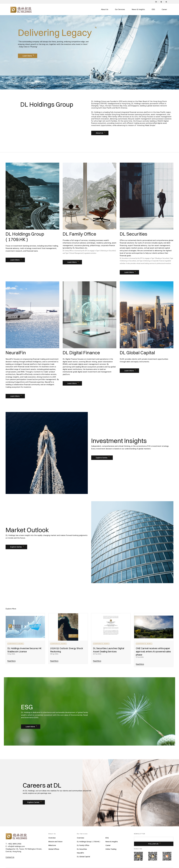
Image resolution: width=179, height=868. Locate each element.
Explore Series (102, 458)
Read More (11, 661)
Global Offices (54, 849)
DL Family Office (83, 845)
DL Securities (82, 849)
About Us (105, 9)
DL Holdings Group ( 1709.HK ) (88, 842)
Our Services (120, 9)
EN (156, 2)
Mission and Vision (55, 842)
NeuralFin (80, 853)
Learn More (27, 56)
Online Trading (111, 849)
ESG (153, 9)
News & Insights (138, 9)
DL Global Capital (83, 857)
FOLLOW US (153, 844)
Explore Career (33, 802)
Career (164, 9)
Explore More (11, 609)
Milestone (52, 845)
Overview (52, 838)
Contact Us (10, 857)
